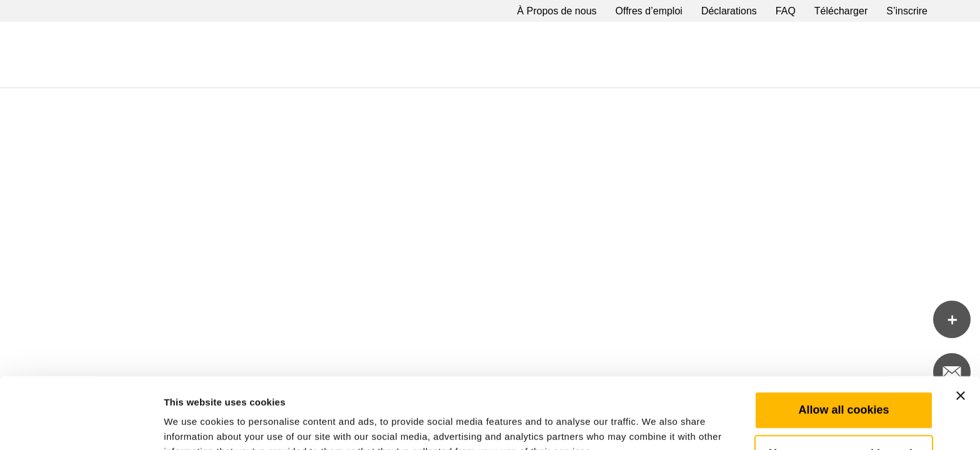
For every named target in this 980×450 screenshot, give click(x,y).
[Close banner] (961, 329)
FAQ (786, 11)
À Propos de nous (557, 11)
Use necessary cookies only (844, 387)
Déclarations (729, 11)
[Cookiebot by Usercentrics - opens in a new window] (81, 426)
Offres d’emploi (649, 11)
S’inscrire (907, 11)
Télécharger (841, 11)
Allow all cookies (843, 343)
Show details (656, 425)
